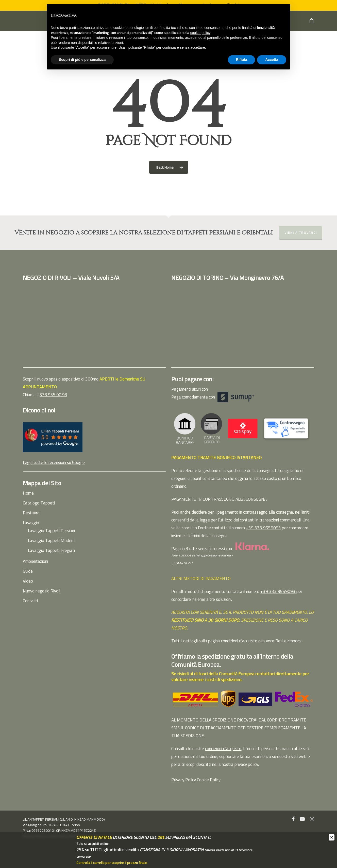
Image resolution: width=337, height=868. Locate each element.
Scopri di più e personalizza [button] (82, 60)
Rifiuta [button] (242, 60)
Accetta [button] (272, 60)
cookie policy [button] (200, 33)
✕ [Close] (332, 837)
